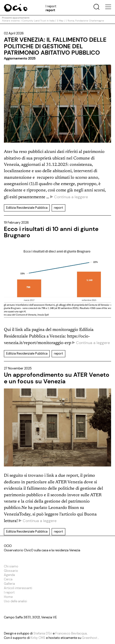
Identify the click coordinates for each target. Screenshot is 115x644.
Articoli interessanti (18, 588)
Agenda (9, 575)
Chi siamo (11, 566)
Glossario (11, 571)
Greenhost (90, 638)
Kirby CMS (38, 638)
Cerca (8, 579)
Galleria (9, 584)
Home (8, 597)
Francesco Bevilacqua (71, 633)
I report (9, 592)
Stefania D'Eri (43, 633)
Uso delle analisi (15, 601)
